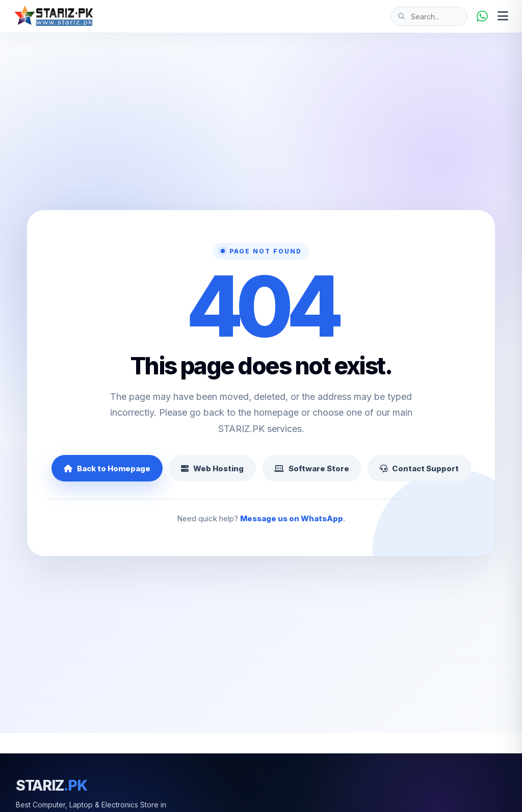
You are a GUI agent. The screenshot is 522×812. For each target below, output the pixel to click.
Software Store (312, 468)
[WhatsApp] (482, 16)
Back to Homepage (107, 468)
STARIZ (51, 785)
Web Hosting (212, 468)
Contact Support (419, 468)
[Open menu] (503, 16)
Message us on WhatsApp (292, 518)
